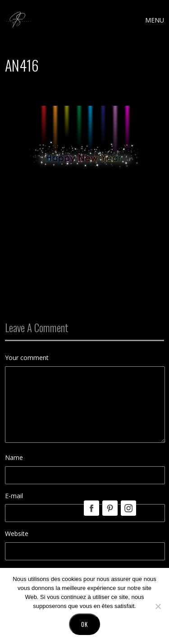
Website (17, 534)
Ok (84, 624)
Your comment (27, 358)
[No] (158, 606)
